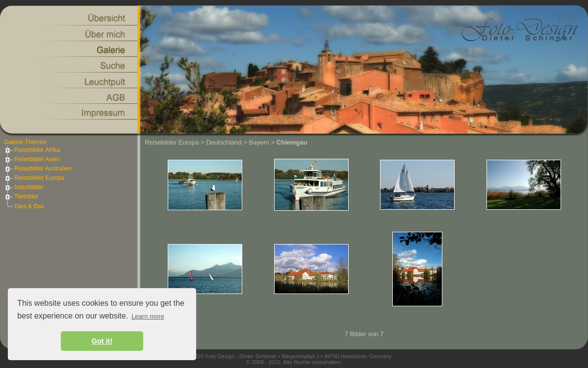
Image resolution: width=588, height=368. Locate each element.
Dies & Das (29, 206)
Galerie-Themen (25, 142)
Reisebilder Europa (34, 178)
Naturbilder (24, 187)
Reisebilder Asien (32, 159)
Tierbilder (21, 196)
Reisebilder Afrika (32, 150)
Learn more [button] (148, 316)
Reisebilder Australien (38, 169)
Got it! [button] (102, 341)
